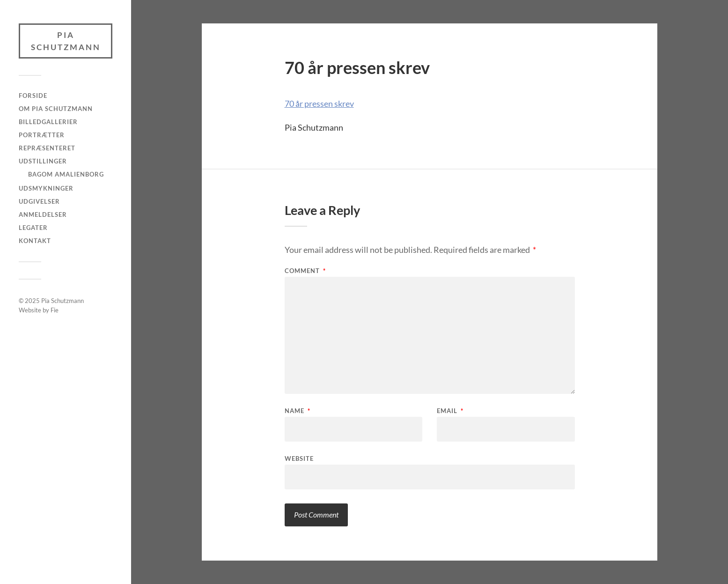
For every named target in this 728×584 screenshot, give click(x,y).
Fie (55, 310)
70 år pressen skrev (319, 103)
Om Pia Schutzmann (56, 109)
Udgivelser (39, 201)
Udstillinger (43, 161)
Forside (33, 96)
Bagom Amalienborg (66, 174)
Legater (33, 228)
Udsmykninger (46, 188)
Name (298, 411)
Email (450, 411)
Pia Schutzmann (66, 41)
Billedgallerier (48, 122)
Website (299, 458)
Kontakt (35, 241)
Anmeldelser (43, 214)
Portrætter (42, 135)
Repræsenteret (47, 148)
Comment (305, 271)
